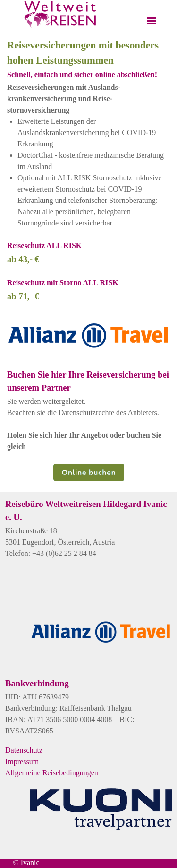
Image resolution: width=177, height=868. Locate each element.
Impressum (22, 761)
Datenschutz (24, 750)
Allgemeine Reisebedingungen (52, 773)
